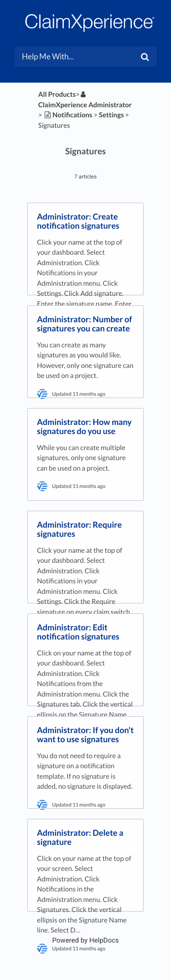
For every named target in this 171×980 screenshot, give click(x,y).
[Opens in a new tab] (85, 940)
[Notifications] (68, 115)
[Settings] (111, 115)
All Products (57, 94)
